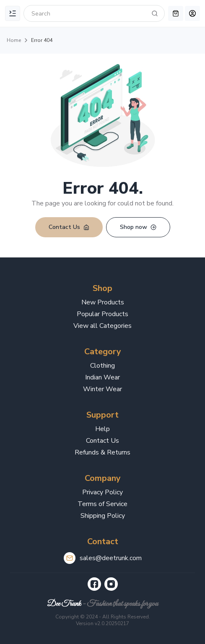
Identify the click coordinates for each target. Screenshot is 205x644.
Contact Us (102, 441)
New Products (103, 302)
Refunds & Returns (102, 452)
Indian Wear (102, 377)
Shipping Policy (103, 516)
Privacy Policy (102, 492)
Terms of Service (102, 504)
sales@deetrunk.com (111, 558)
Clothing (102, 366)
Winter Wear (102, 389)
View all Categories (102, 326)
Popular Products (102, 314)
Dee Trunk (64, 604)
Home (14, 40)
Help (102, 429)
